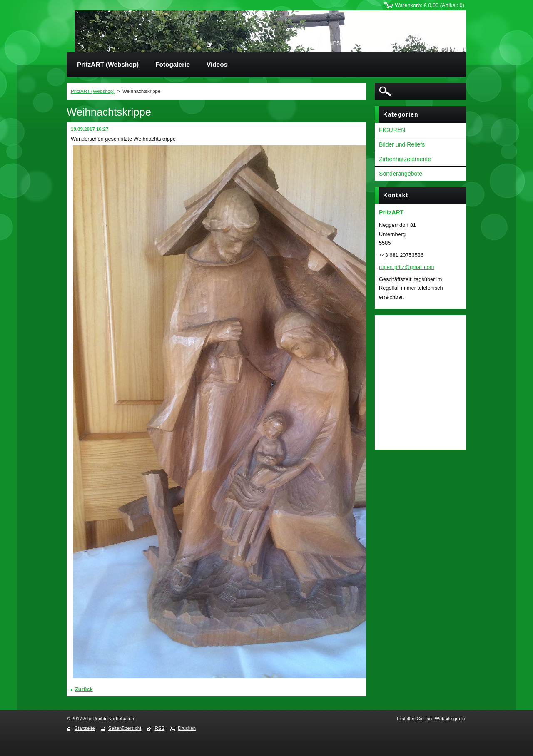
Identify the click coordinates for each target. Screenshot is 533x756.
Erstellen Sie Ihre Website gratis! (432, 719)
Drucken (187, 728)
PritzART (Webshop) (93, 91)
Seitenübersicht (125, 728)
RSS (159, 728)
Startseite (85, 728)
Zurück (84, 689)
